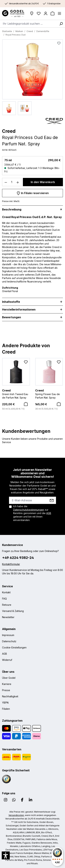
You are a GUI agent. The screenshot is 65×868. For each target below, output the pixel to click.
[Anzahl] (12, 182)
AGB (49, 513)
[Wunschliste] (39, 13)
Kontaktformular (11, 564)
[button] (6, 855)
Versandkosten (16, 815)
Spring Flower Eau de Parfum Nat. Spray (49, 394)
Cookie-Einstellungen (14, 647)
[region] (32, 77)
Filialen (6, 709)
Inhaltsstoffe (11, 302)
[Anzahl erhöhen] (18, 182)
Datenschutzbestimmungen (29, 510)
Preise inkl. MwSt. (11, 201)
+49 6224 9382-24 (18, 558)
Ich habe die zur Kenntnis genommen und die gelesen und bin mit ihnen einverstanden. (32, 513)
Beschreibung (12, 209)
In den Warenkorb (43, 182)
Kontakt (6, 592)
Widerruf (7, 660)
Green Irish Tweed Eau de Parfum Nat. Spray (16, 394)
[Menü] (59, 13)
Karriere (7, 684)
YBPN (5, 703)
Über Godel (9, 678)
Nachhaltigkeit (10, 696)
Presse (6, 690)
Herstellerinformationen (19, 309)
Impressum (8, 635)
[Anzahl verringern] (6, 182)
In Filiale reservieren (33, 193)
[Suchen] (61, 24)
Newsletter (8, 617)
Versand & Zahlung (13, 611)
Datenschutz (9, 641)
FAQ (4, 599)
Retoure (7, 605)
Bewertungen (12, 317)
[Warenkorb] (53, 13)
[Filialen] (32, 13)
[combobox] (29, 24)
